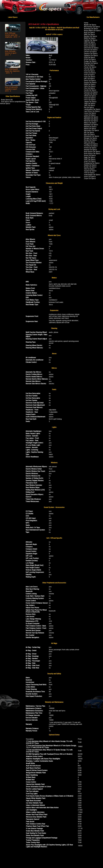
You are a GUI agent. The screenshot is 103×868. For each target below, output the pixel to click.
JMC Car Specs (89, 105)
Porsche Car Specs (91, 146)
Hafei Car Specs (90, 86)
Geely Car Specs (90, 80)
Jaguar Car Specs (90, 102)
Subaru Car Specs (90, 165)
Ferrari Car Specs (90, 67)
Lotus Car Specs (90, 115)
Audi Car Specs (89, 32)
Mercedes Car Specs (91, 130)
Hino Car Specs (89, 88)
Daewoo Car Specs (91, 54)
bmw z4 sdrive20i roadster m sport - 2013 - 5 (11, 89)
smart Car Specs (90, 161)
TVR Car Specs (89, 173)
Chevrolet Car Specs (91, 48)
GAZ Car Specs (89, 79)
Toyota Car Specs (90, 171)
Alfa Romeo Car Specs (92, 27)
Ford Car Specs (89, 71)
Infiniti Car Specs (90, 96)
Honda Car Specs (90, 90)
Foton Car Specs (90, 73)
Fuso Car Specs (90, 77)
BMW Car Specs (90, 38)
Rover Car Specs (90, 155)
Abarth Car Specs (90, 25)
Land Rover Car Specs (92, 111)
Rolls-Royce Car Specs (92, 153)
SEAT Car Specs (90, 159)
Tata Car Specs (89, 169)
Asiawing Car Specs (91, 29)
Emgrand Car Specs (91, 63)
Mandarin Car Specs (91, 119)
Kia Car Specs (89, 107)
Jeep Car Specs (90, 104)
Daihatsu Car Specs (91, 55)
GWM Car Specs (90, 84)
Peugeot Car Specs (91, 144)
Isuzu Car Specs (90, 98)
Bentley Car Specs (90, 36)
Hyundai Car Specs (91, 94)
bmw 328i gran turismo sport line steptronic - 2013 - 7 (12, 35)
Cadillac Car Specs (91, 40)
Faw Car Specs (89, 65)
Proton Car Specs (90, 148)
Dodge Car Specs (90, 61)
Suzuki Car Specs (90, 167)
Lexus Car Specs (90, 113)
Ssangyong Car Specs (92, 163)
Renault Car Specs (90, 150)
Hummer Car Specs (91, 92)
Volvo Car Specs (90, 177)
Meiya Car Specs (90, 128)
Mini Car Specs (89, 134)
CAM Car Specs (90, 42)
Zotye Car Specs (90, 178)
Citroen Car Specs (90, 52)
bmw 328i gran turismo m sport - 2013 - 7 (11, 53)
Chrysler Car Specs (91, 50)
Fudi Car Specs (89, 75)
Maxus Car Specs (90, 123)
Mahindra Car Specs (91, 117)
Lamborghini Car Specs (92, 109)
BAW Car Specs (89, 34)
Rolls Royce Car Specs (92, 152)
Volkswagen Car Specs (92, 175)
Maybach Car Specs (91, 125)
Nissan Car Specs (90, 140)
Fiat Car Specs (89, 69)
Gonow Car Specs (90, 82)
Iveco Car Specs (90, 100)
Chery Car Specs (90, 46)
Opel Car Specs (89, 142)
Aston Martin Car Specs (92, 30)
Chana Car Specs (90, 44)
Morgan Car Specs (90, 138)
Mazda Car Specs (90, 127)
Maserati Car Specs (91, 121)
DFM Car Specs (90, 57)
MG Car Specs (89, 132)
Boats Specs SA (7, 100)
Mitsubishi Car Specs (92, 136)
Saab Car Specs (90, 157)
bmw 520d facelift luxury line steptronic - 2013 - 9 (12, 71)
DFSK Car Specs (90, 59)
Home (86, 23)
